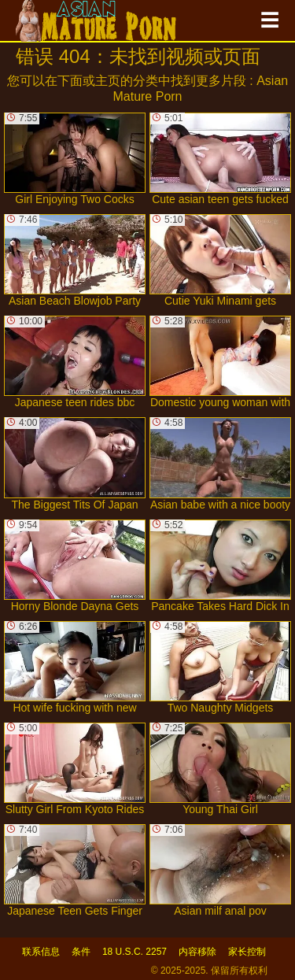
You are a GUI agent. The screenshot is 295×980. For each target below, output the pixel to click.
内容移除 (197, 952)
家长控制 (247, 952)
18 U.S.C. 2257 (135, 952)
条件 (81, 952)
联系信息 (41, 952)
